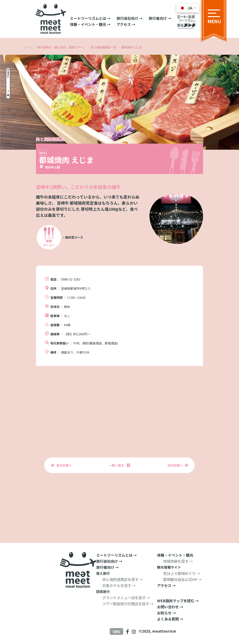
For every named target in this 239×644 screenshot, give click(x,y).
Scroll (10, 69)
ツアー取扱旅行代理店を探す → (128, 604)
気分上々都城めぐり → (182, 573)
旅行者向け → (160, 18)
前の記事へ (64, 465)
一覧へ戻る (116, 465)
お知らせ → (166, 613)
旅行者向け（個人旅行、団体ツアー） (62, 47)
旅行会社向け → (130, 18)
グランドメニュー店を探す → (126, 598)
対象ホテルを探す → (119, 585)
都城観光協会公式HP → (182, 579)
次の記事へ (175, 465)
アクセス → (126, 24)
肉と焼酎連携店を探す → (123, 579)
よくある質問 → (170, 619)
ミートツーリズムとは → (90, 18)
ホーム (28, 47)
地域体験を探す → (178, 561)
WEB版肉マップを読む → (178, 601)
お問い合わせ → (170, 607)
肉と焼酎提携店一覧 (104, 47)
